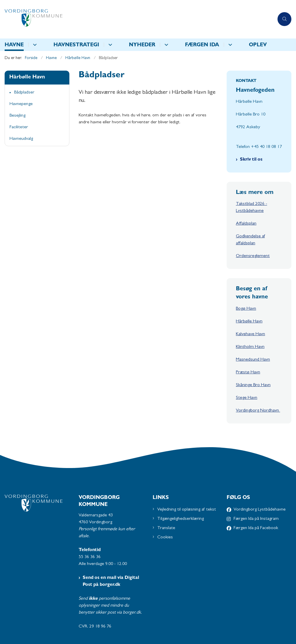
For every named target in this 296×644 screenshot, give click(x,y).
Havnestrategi (76, 45)
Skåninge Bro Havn (253, 385)
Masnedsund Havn (253, 360)
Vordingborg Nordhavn (258, 411)
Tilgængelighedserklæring (181, 519)
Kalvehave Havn (250, 334)
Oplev (258, 45)
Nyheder (142, 45)
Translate (166, 528)
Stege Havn (247, 398)
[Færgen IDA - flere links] (229, 45)
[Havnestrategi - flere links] (109, 45)
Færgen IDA (202, 45)
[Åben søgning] (284, 19)
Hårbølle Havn (249, 322)
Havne (14, 45)
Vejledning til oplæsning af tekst (187, 510)
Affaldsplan (246, 224)
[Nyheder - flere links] (165, 45)
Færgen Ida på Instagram (256, 519)
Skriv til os (251, 160)
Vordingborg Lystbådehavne (260, 510)
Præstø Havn (248, 373)
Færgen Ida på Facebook (256, 528)
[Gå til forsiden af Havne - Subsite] (137, 19)
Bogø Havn (246, 309)
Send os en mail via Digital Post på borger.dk (111, 581)
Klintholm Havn (250, 347)
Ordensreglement (253, 256)
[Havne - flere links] (34, 45)
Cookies (165, 537)
